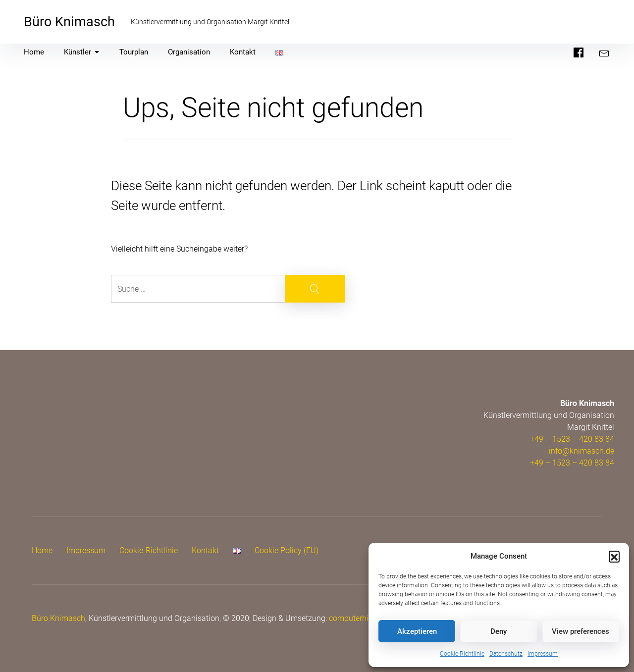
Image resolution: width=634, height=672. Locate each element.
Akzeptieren (417, 631)
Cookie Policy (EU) (287, 550)
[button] (614, 556)
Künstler (82, 52)
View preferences (581, 631)
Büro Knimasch (69, 22)
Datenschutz (506, 654)
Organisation (189, 52)
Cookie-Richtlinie (462, 654)
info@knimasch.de (581, 451)
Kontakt (243, 52)
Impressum (543, 654)
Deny (499, 631)
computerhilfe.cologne (368, 618)
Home (34, 52)
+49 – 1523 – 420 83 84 (572, 439)
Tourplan (134, 52)
